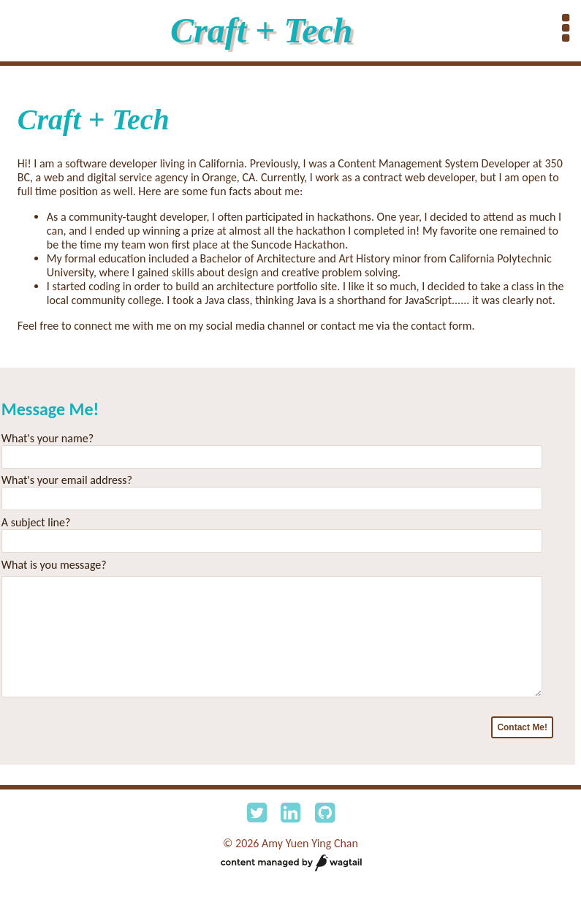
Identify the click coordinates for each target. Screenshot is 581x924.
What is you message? (54, 565)
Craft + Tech (262, 30)
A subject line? (36, 522)
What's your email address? (67, 480)
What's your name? (48, 438)
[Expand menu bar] (566, 29)
